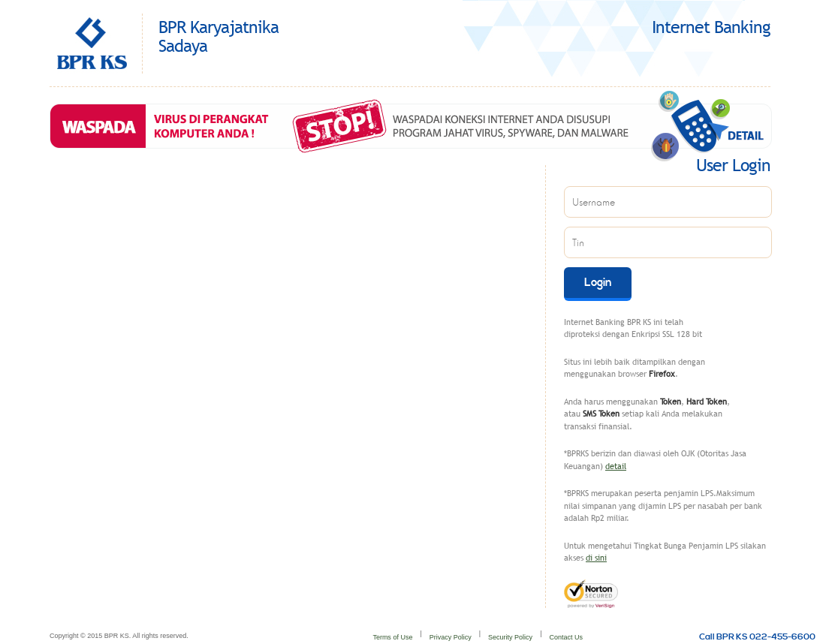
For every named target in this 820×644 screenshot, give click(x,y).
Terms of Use (392, 637)
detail (616, 466)
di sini (596, 558)
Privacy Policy (451, 637)
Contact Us (566, 637)
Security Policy (510, 637)
